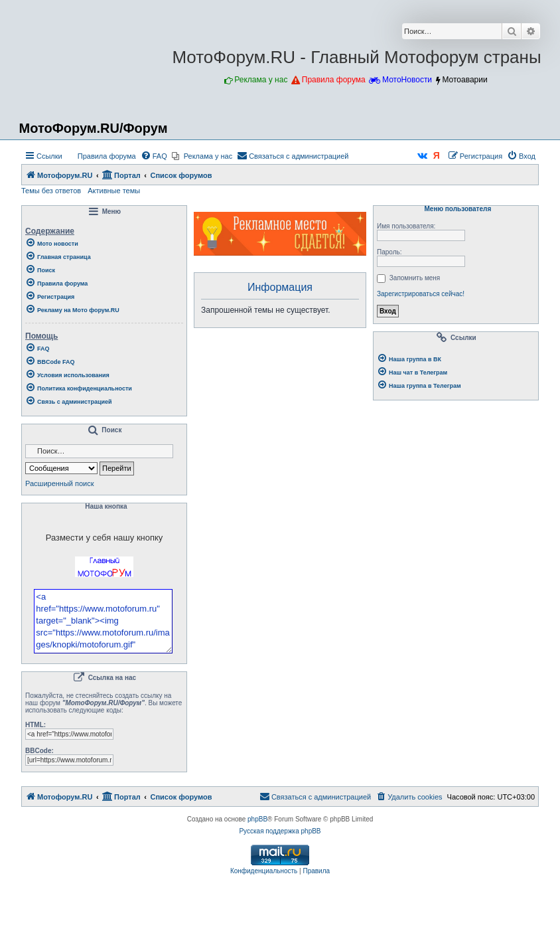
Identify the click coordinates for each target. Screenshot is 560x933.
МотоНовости (407, 80)
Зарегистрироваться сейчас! (421, 294)
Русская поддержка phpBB (280, 867)
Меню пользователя (456, 209)
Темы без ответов (51, 191)
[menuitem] (101, 156)
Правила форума (334, 80)
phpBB (257, 855)
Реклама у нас (261, 80)
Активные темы (114, 191)
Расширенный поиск (60, 483)
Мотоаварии (464, 80)
